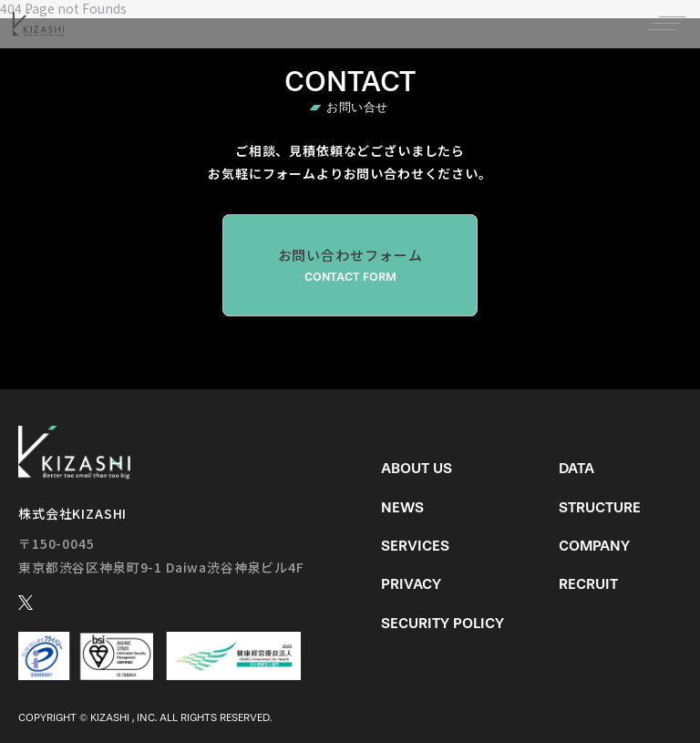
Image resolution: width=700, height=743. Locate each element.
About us (417, 468)
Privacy (411, 584)
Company (594, 546)
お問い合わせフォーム (350, 265)
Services (415, 546)
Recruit (588, 584)
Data (576, 468)
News (402, 507)
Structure (600, 507)
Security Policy (443, 623)
